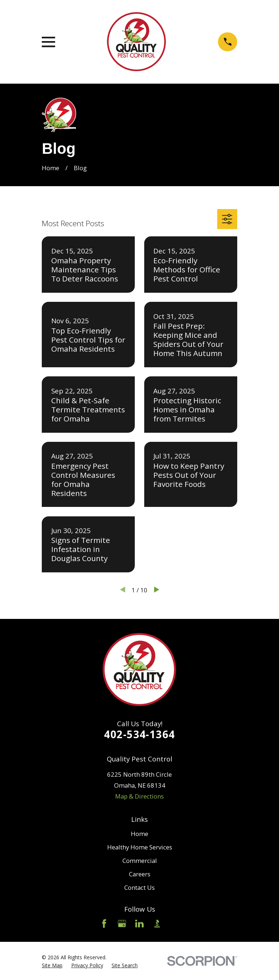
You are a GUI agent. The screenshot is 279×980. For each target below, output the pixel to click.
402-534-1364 (139, 734)
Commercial (140, 861)
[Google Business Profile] (122, 923)
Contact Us (139, 887)
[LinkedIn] (139, 923)
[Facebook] (104, 923)
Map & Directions (139, 796)
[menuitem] (52, 965)
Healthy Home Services (140, 847)
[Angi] (175, 923)
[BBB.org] (157, 923)
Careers (140, 874)
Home (139, 834)
